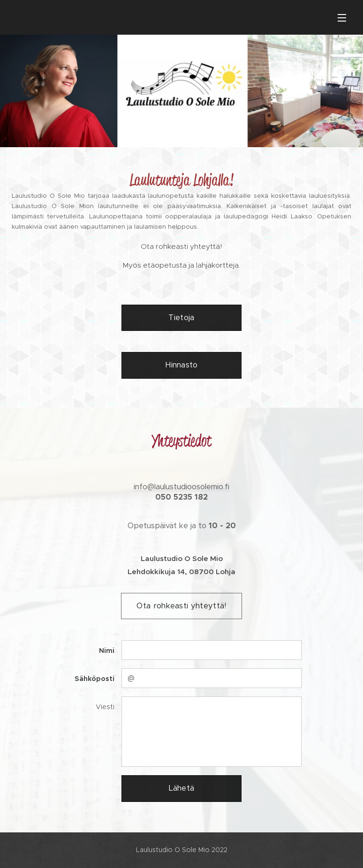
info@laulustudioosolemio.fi (181, 487)
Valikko (342, 18)
